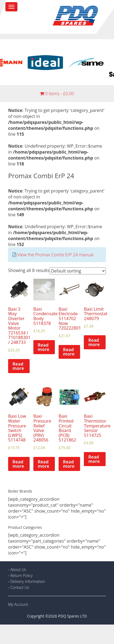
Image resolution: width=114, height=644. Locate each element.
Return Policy (21, 575)
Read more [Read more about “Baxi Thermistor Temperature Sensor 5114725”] (94, 459)
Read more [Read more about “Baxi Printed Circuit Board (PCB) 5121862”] (69, 464)
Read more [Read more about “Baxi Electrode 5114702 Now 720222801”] (69, 352)
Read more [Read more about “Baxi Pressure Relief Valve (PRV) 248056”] (43, 464)
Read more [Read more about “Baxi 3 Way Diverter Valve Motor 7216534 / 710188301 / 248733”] (18, 366)
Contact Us (20, 587)
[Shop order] (78, 271)
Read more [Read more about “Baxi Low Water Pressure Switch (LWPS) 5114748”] (18, 464)
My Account (18, 604)
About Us (18, 570)
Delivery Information (28, 581)
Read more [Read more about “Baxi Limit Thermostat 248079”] (94, 342)
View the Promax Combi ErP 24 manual (55, 255)
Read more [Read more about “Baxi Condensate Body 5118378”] (43, 347)
